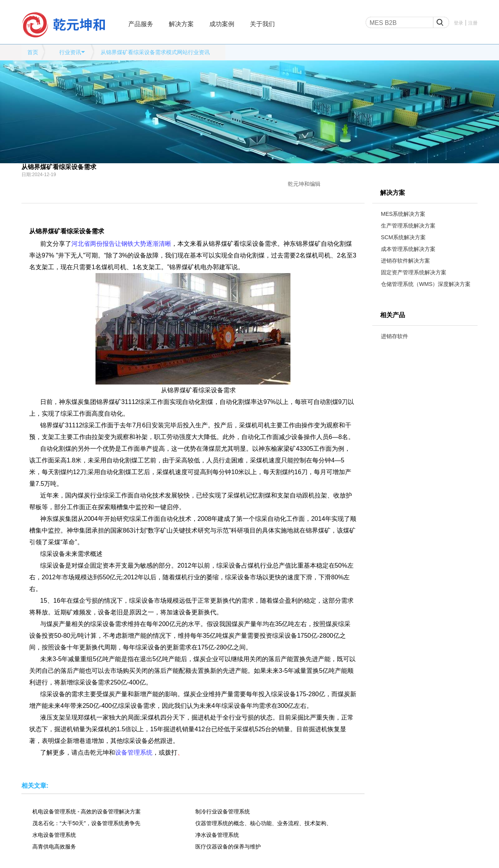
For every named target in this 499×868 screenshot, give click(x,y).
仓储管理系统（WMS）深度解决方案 (426, 284)
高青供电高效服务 (54, 847)
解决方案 (181, 24)
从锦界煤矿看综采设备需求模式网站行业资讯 (155, 52)
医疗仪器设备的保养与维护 (228, 847)
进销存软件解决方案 (405, 261)
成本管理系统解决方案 (408, 249)
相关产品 (393, 315)
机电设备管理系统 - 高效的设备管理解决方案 (87, 812)
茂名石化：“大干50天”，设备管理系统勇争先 (86, 823)
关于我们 (262, 24)
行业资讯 (70, 52)
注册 (473, 23)
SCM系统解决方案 (403, 237)
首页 (33, 52)
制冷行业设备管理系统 (223, 812)
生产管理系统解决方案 (408, 226)
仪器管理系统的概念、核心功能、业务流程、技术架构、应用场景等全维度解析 (264, 823)
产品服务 (141, 24)
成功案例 (222, 24)
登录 (458, 23)
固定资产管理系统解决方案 (414, 272)
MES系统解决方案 (403, 214)
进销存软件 (395, 336)
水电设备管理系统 (54, 835)
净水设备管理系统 (217, 835)
